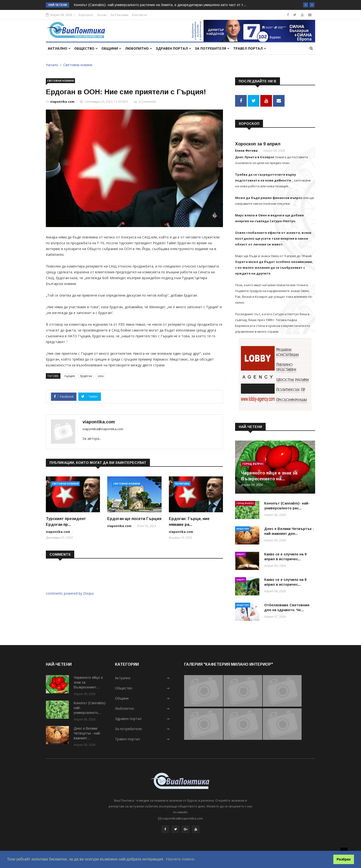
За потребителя (212, 48)
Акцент (241, 553)
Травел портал (250, 48)
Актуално (59, 48)
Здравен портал (173, 48)
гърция (70, 376)
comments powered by (70, 593)
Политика (182, 484)
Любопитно (138, 48)
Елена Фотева (246, 149)
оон (101, 376)
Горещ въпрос (253, 463)
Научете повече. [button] (181, 859)
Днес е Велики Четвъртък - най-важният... (87, 732)
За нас (102, 15)
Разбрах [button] (344, 859)
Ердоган (86, 376)
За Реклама (119, 15)
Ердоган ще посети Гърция (134, 519)
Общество (86, 48)
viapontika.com (62, 102)
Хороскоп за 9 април (258, 143)
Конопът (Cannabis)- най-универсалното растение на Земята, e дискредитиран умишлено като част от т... (160, 5)
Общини (111, 48)
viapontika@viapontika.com (103, 429)
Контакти (139, 15)
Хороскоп (86, 15)
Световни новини (78, 65)
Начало (52, 65)
